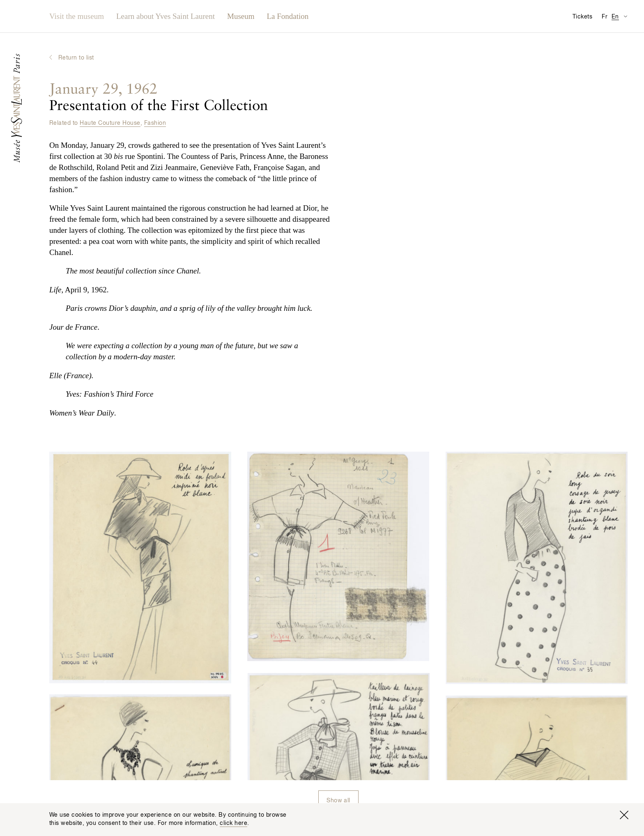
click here (233, 823)
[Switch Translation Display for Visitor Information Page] (625, 16)
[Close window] (624, 815)
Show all (338, 801)
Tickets (582, 17)
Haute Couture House (110, 123)
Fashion (155, 123)
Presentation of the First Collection (159, 98)
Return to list (76, 58)
